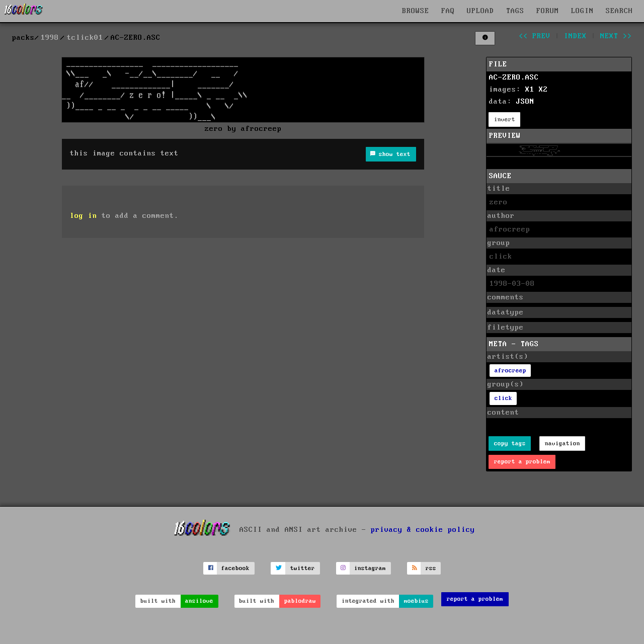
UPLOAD (480, 11)
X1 (530, 90)
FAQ (448, 11)
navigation (562, 444)
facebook (235, 568)
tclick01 (85, 38)
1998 (50, 38)
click (503, 398)
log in (84, 216)
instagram (370, 568)
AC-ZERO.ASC (514, 77)
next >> (616, 36)
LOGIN (582, 11)
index (575, 36)
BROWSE (416, 11)
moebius (416, 601)
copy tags (510, 444)
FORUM (548, 11)
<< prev (535, 36)
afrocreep (510, 371)
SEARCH (619, 11)
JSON (525, 102)
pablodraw (300, 601)
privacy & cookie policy (423, 530)
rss (431, 568)
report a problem (522, 462)
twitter (303, 568)
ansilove (199, 601)
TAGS (515, 11)
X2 (543, 90)
